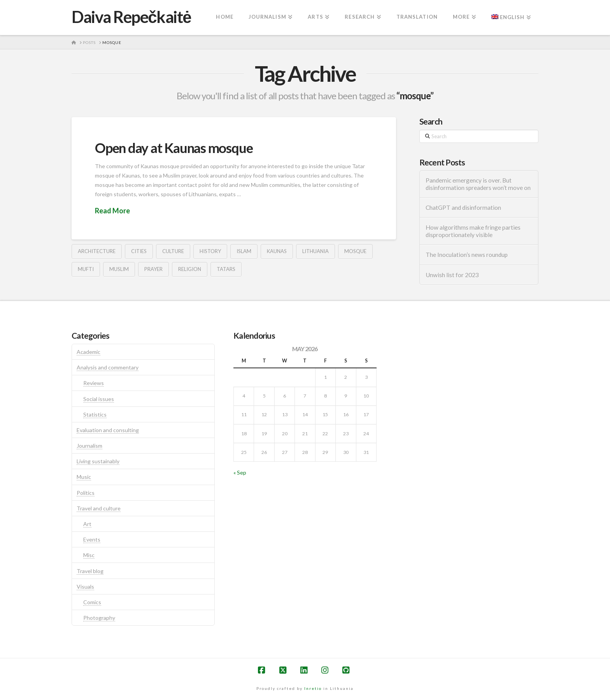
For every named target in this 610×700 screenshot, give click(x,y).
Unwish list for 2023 (452, 275)
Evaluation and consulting (108, 430)
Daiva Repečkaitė (131, 17)
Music (84, 477)
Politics (86, 493)
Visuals (85, 587)
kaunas (277, 251)
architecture (97, 251)
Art (87, 524)
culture (173, 251)
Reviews (94, 383)
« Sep (240, 472)
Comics (92, 602)
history (210, 251)
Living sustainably (98, 461)
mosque (355, 251)
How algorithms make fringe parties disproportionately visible (473, 231)
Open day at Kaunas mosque (174, 148)
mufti (86, 269)
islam (244, 251)
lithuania (316, 251)
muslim (119, 269)
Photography (99, 618)
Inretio (313, 688)
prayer (153, 269)
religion (190, 269)
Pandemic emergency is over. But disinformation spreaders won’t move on (478, 184)
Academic (89, 352)
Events (92, 539)
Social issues (99, 399)
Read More (112, 211)
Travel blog (90, 571)
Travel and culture (99, 508)
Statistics (95, 414)
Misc (89, 555)
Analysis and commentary (108, 367)
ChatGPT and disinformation (463, 208)
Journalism (89, 446)
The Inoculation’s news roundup (467, 255)
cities (139, 251)
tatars (226, 269)
